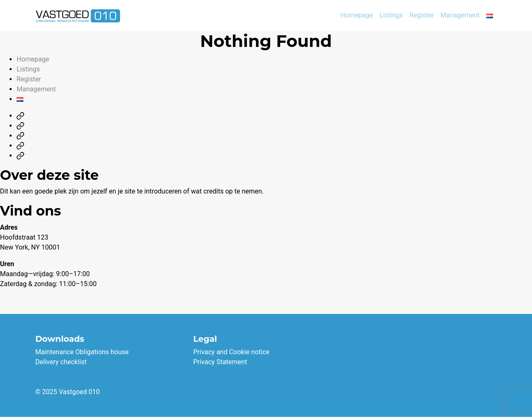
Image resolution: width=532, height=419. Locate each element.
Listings (391, 15)
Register (422, 15)
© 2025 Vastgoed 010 (68, 392)
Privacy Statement (220, 362)
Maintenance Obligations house (82, 352)
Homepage (357, 15)
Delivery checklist (61, 362)
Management (460, 15)
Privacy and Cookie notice (231, 352)
